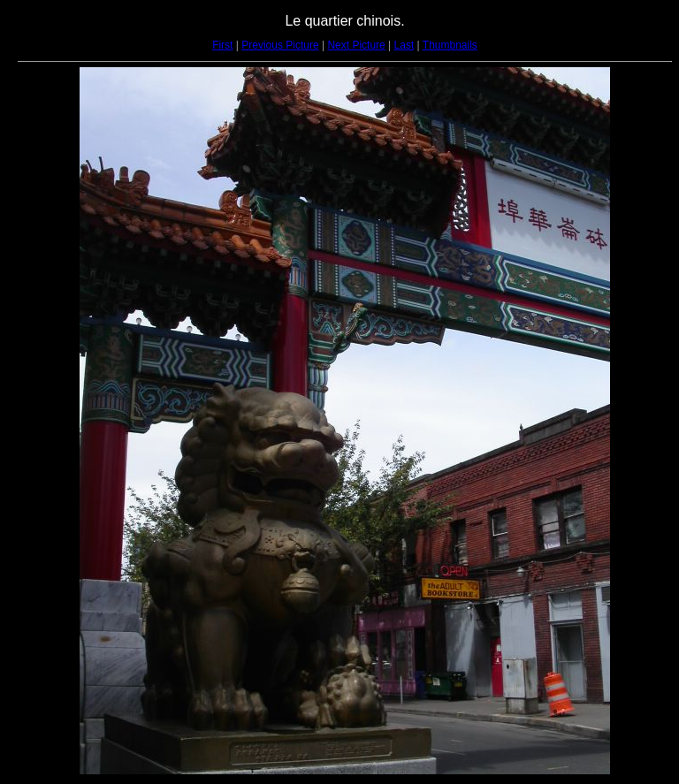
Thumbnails (450, 45)
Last (404, 45)
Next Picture (356, 45)
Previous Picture (280, 45)
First (222, 45)
